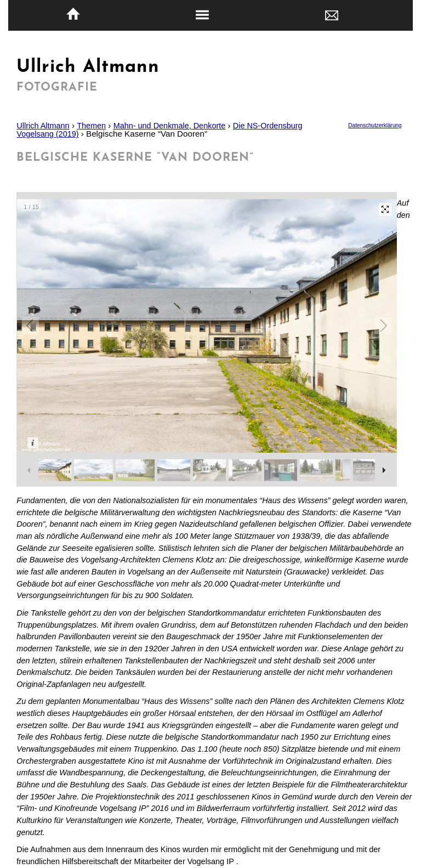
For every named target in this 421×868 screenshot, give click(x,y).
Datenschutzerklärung (375, 125)
